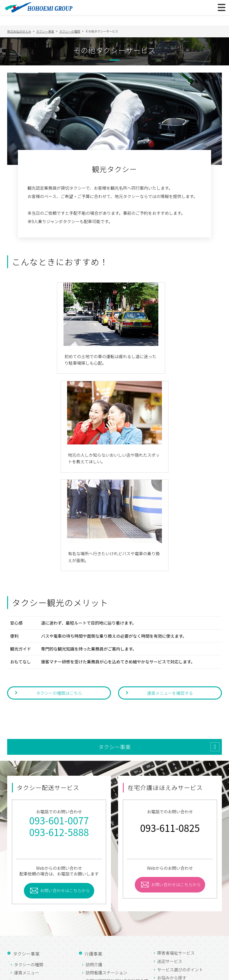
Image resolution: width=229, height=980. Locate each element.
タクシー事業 (114, 648)
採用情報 (21, 921)
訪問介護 (94, 866)
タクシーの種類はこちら (59, 594)
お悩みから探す (172, 879)
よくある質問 (26, 932)
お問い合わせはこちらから (65, 792)
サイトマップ (88, 974)
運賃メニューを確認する (170, 594)
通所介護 (94, 896)
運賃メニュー (27, 874)
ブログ (13, 883)
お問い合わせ (26, 955)
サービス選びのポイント (180, 871)
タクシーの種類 (29, 866)
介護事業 (93, 855)
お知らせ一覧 (26, 943)
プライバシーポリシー (35, 974)
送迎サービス (170, 863)
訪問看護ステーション (106, 874)
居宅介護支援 (98, 905)
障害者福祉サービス (176, 855)
